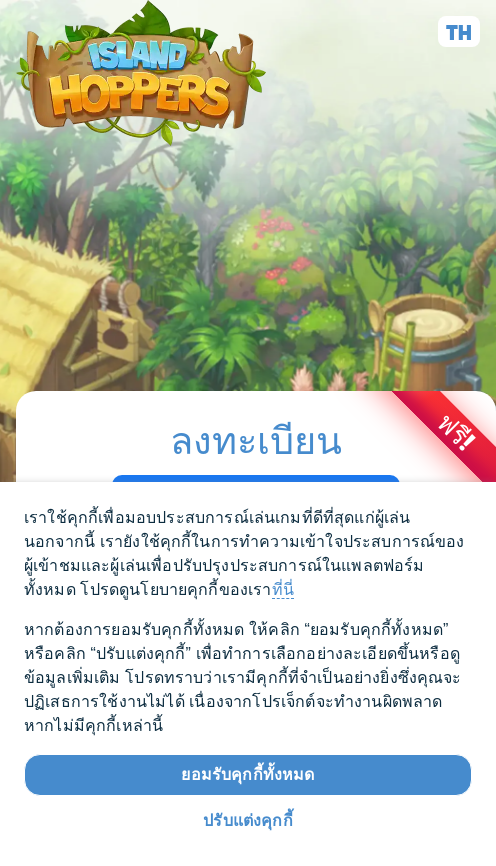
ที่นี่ (283, 589)
